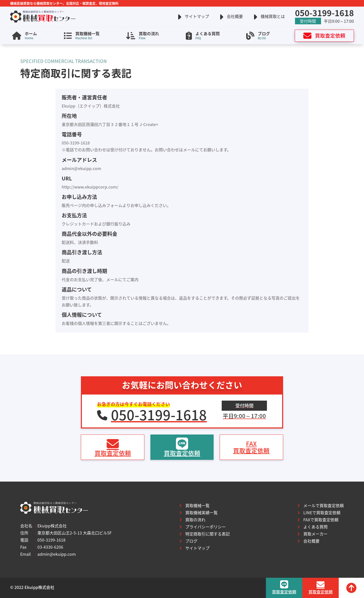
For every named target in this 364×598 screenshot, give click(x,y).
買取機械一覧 (194, 505)
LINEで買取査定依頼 (319, 512)
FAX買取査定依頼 (251, 447)
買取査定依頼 (113, 448)
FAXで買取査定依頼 (318, 520)
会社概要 (231, 17)
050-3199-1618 (50, 540)
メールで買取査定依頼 (321, 505)
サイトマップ (193, 17)
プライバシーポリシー (202, 527)
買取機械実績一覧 (198, 512)
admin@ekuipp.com (57, 554)
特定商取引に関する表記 (204, 534)
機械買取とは (269, 17)
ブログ (188, 541)
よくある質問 (312, 527)
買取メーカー (312, 534)
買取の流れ (192, 520)
